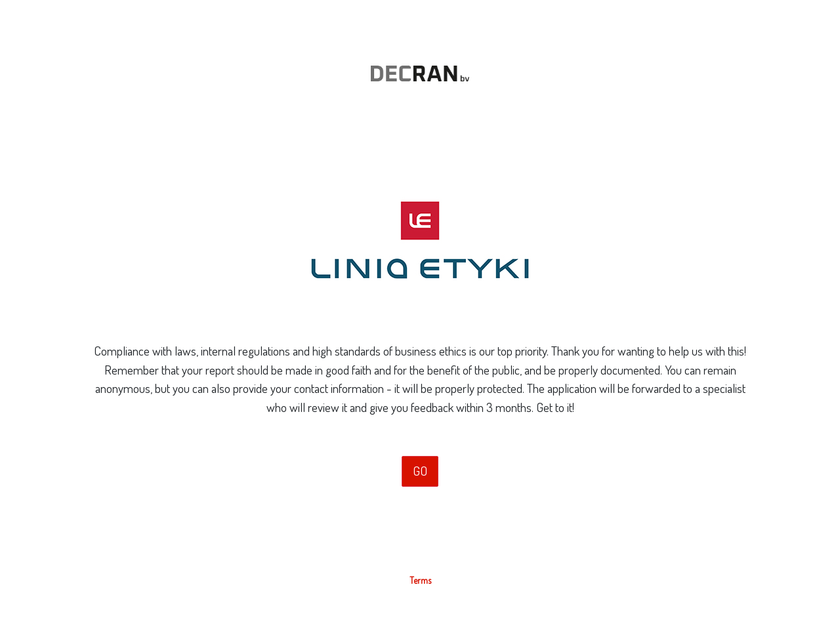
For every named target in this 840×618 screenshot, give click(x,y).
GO (420, 471)
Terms (420, 580)
